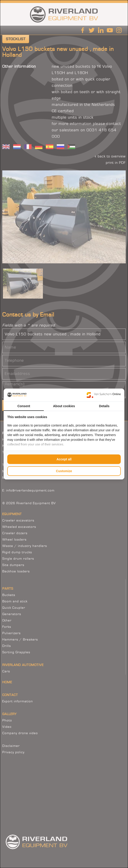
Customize (64, 471)
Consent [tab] (24, 406)
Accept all (64, 459)
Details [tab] (104, 406)
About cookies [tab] (64, 406)
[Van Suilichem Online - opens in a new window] (104, 395)
